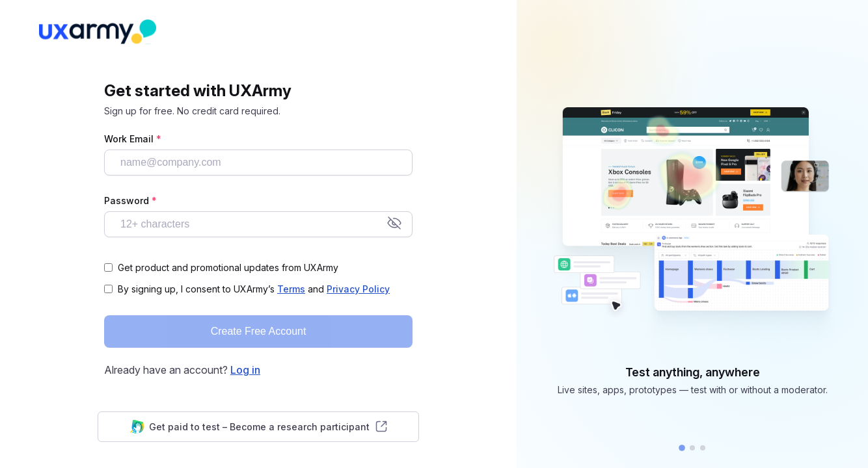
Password (130, 201)
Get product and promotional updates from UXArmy (228, 267)
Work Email (133, 139)
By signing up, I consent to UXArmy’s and (254, 289)
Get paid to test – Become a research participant (259, 427)
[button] (682, 448)
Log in (245, 370)
